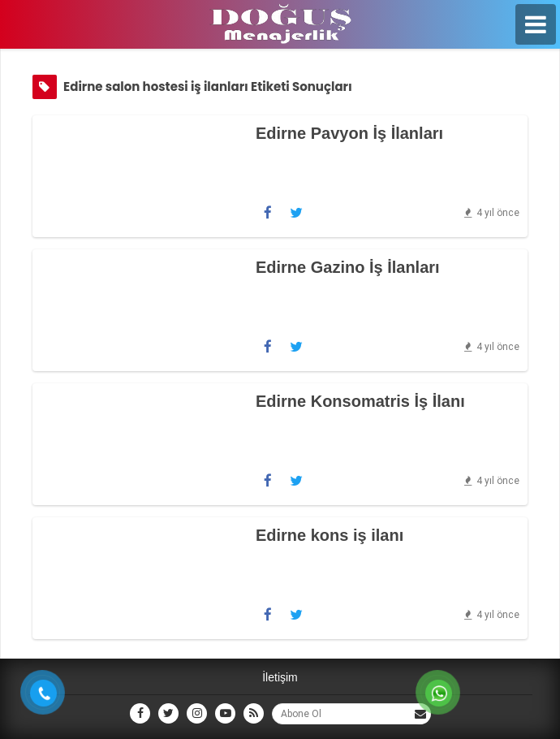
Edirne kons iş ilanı (330, 535)
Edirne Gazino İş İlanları (348, 267)
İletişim (280, 677)
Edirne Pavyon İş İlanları (349, 133)
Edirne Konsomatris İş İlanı (360, 401)
